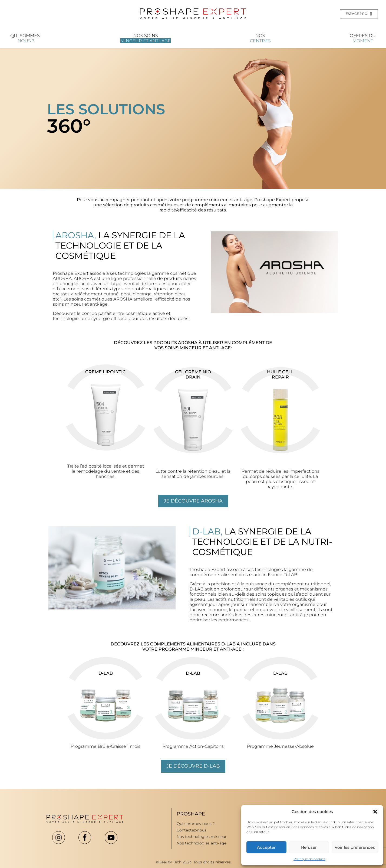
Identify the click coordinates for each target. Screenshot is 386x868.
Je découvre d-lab (193, 766)
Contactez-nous (192, 830)
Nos (260, 38)
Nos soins (146, 38)
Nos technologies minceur (202, 837)
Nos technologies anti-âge (202, 843)
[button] (375, 812)
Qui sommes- (26, 38)
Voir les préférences (355, 847)
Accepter (266, 847)
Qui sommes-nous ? (196, 824)
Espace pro (359, 14)
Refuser (309, 847)
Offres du (363, 38)
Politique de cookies (309, 859)
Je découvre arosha (193, 501)
